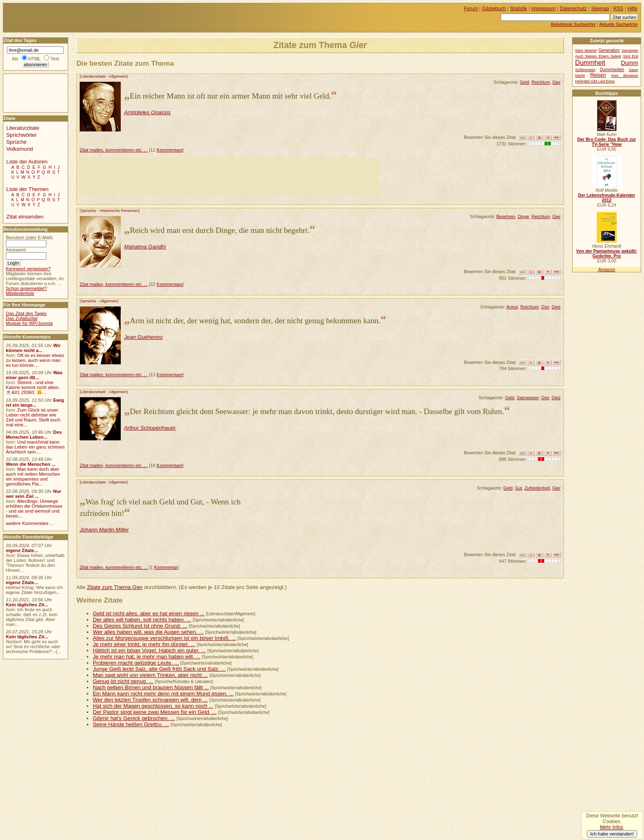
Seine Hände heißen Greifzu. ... (131, 724)
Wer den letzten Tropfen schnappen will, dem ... (150, 700)
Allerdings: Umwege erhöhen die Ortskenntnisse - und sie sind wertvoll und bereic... (34, 509)
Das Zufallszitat (22, 318)
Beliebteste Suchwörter (573, 24)
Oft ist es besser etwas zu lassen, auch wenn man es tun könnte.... (35, 360)
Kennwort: (16, 250)
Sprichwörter (21, 135)
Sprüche (89, 211)
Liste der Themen (27, 189)
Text (55, 59)
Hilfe (632, 9)
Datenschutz (573, 9)
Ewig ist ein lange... (35, 403)
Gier (557, 82)
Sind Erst (631, 56)
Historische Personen (119, 211)
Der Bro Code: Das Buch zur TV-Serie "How (607, 142)
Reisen (598, 75)
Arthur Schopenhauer (150, 428)
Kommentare (169, 150)
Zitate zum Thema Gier (115, 587)
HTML (34, 59)
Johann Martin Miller (104, 530)
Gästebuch (494, 9)
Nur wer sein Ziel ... (33, 494)
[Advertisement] (229, 176)
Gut (519, 488)
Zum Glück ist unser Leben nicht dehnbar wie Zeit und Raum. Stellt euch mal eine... (33, 417)
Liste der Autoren (27, 162)
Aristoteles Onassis (147, 112)
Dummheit (590, 62)
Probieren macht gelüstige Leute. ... (136, 663)
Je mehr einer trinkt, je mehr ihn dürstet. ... (144, 644)
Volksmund (20, 149)
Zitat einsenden (25, 217)
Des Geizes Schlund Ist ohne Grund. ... (140, 626)
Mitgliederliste (20, 293)
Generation (609, 50)
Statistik (519, 9)
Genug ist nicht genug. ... (123, 681)
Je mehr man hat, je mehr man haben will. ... (147, 657)
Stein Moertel (586, 51)
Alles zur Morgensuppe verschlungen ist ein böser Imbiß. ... (164, 638)
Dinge (523, 216)
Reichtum (541, 82)
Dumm (630, 63)
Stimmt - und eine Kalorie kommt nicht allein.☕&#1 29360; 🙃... (33, 387)
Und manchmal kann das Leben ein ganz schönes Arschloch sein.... (35, 447)
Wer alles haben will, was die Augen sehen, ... (148, 632)
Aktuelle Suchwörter (619, 24)
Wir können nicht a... (33, 348)
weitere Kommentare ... (30, 523)
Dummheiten (612, 70)
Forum (471, 9)
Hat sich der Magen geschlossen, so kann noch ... (153, 706)
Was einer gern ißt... (34, 375)
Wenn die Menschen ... (31, 464)
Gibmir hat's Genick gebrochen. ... (134, 718)
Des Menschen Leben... (34, 435)
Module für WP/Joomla (29, 323)
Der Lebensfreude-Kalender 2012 (606, 198)
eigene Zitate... (22, 550)
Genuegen (630, 51)
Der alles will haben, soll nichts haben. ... (142, 620)
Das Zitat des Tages (26, 313)
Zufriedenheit (537, 488)
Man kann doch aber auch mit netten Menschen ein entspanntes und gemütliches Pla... (33, 476)
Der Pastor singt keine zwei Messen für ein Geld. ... (155, 712)
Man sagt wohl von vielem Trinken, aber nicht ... (150, 675)
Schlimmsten (585, 70)
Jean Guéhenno (143, 337)
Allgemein (118, 76)
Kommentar (166, 567)
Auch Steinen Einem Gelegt (598, 56)
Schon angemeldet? (26, 288)
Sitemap (600, 9)
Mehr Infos (611, 827)
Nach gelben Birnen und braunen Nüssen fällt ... (151, 687)
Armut (512, 307)
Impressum (544, 9)
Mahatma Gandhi (145, 247)
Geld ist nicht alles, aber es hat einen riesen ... (149, 613)
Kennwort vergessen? (28, 269)
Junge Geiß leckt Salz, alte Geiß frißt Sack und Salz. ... (159, 669)
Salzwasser (528, 398)
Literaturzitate (93, 76)
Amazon (606, 269)
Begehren (506, 216)
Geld (524, 82)
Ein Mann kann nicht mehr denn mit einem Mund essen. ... (163, 694)
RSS (618, 9)
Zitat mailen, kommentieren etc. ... (114, 150)
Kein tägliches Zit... (27, 605)
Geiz (556, 307)
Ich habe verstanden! (612, 834)
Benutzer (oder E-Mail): (30, 237)
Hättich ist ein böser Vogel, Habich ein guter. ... (149, 650)
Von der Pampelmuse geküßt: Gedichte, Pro (607, 253)
